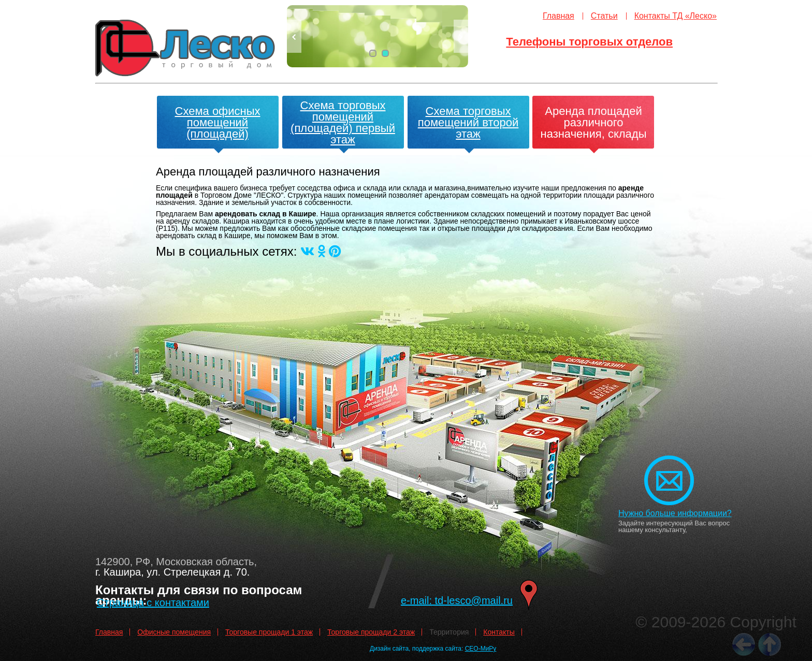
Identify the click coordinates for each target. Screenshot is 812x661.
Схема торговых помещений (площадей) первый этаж (343, 122)
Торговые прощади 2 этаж (371, 632)
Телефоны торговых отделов (589, 42)
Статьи (604, 16)
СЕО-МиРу (481, 649)
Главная (559, 16)
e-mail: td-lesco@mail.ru (457, 600)
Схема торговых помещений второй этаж (468, 122)
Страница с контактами (153, 603)
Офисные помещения (174, 632)
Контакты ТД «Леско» (676, 16)
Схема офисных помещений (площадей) (218, 122)
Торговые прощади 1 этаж (269, 632)
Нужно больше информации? (675, 513)
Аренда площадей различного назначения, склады (594, 122)
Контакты (499, 632)
